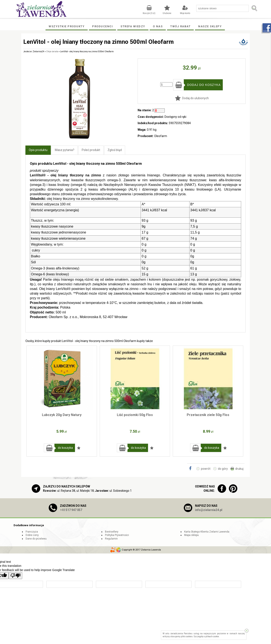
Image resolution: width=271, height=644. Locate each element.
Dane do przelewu (36, 539)
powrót (206, 469)
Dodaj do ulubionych (195, 98)
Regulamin (111, 539)
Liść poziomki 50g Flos (135, 415)
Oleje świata (52, 51)
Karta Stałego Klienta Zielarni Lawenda (207, 532)
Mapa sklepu (191, 535)
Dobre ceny (32, 535)
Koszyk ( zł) (149, 13)
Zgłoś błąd (115, 150)
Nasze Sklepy (210, 26)
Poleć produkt (91, 150)
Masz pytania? (65, 150)
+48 (71, 510)
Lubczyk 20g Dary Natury (62, 415)
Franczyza (32, 532)
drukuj (239, 469)
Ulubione (167, 13)
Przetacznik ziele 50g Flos (208, 415)
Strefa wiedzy (133, 26)
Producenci (102, 26)
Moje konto (185, 13)
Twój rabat (180, 26)
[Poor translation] (15, 576)
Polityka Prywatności (117, 535)
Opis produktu (38, 150)
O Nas (158, 26)
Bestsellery (112, 532)
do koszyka (65, 448)
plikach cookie (212, 636)
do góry (223, 469)
